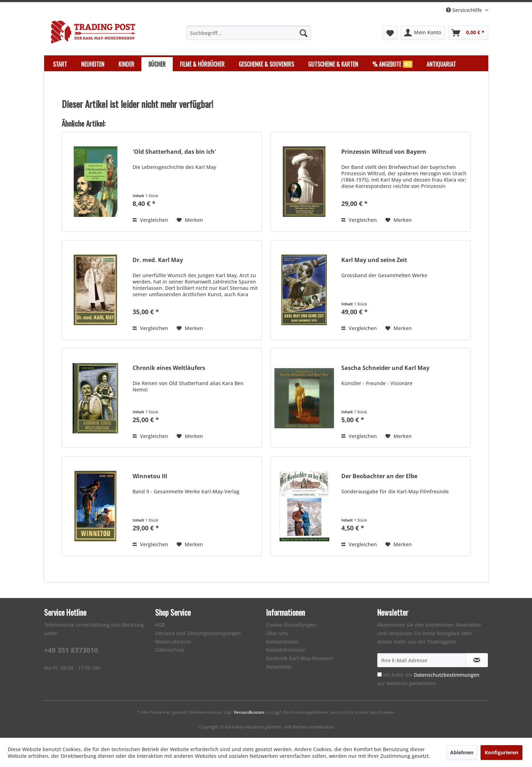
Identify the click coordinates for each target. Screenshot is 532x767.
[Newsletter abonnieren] (477, 660)
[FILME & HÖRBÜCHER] (202, 64)
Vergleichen (150, 220)
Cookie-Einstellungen (291, 625)
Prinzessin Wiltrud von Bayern (384, 152)
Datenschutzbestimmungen (447, 675)
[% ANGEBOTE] (392, 64)
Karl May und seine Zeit (374, 260)
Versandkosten (249, 712)
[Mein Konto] (423, 33)
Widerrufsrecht (173, 642)
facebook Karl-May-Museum (299, 658)
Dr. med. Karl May (158, 260)
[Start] (60, 64)
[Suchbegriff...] (249, 33)
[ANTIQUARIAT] (441, 64)
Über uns (277, 633)
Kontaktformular (286, 650)
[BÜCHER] (157, 64)
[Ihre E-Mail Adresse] (422, 660)
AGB (160, 625)
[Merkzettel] (390, 33)
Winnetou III (150, 476)
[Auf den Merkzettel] (190, 220)
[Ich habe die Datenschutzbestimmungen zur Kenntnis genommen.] (380, 674)
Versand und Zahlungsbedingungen (198, 633)
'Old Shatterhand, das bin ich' (174, 152)
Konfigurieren (502, 752)
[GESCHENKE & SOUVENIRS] (266, 64)
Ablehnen (462, 752)
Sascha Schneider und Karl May (385, 368)
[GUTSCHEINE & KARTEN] (333, 64)
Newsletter (279, 667)
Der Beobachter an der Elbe (379, 476)
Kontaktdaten (282, 642)
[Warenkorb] (468, 33)
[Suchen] (304, 33)
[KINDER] (126, 64)
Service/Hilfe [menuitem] (465, 10)
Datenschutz (170, 650)
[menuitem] (249, 33)
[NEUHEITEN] (93, 64)
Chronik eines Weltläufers (169, 368)
